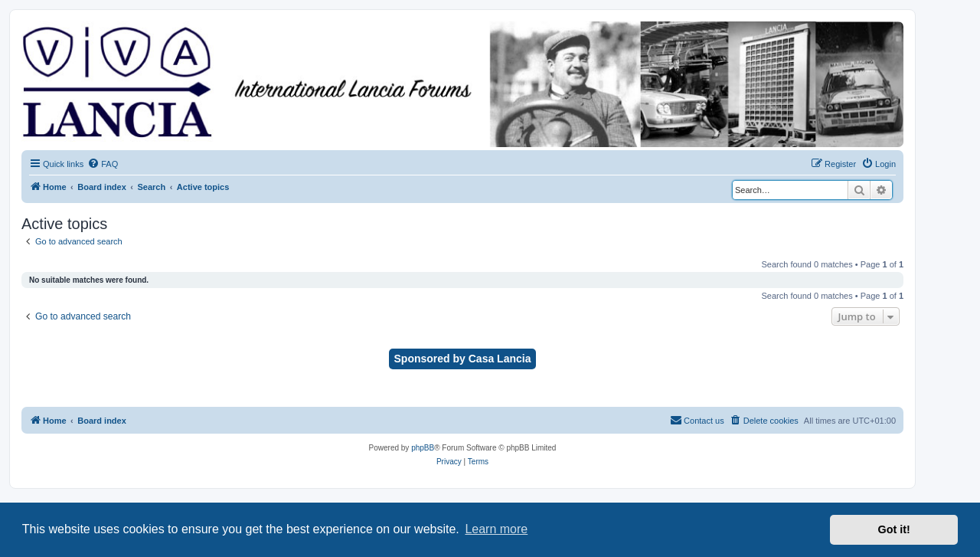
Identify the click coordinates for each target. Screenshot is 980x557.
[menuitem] (103, 164)
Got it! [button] (894, 529)
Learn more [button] (496, 529)
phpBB (423, 448)
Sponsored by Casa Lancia (463, 359)
